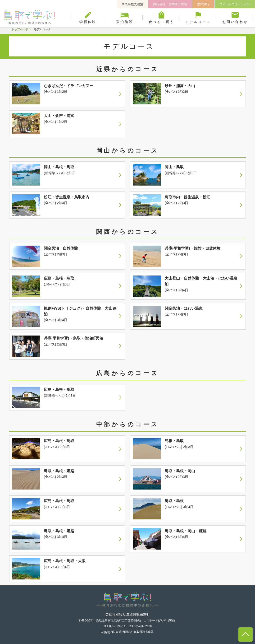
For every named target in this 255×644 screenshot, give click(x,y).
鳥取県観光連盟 (132, 4)
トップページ (20, 29)
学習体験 (88, 17)
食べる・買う (162, 17)
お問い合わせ (235, 17)
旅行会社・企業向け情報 (170, 4)
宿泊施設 (125, 17)
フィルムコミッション (235, 4)
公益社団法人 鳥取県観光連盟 (128, 615)
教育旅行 (203, 4)
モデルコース (198, 17)
